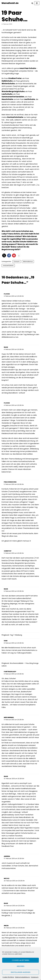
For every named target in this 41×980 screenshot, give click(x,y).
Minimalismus (28, 261)
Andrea (7, 856)
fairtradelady (10, 672)
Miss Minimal (9, 717)
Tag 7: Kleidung (16, 635)
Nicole (7, 878)
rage (6, 347)
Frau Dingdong (10, 482)
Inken (6, 926)
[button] (4, 255)
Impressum (35, 977)
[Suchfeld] (32, 3)
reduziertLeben (8, 265)
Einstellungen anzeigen (21, 972)
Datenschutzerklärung (22, 977)
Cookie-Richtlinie (8, 977)
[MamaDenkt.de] (10, 3)
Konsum (17, 261)
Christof (8, 551)
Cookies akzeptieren (20, 960)
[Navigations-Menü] (37, 3)
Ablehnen (20, 966)
